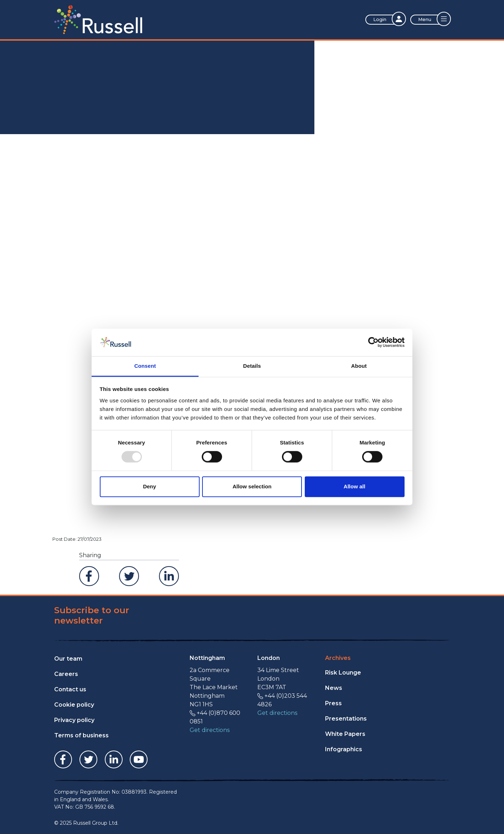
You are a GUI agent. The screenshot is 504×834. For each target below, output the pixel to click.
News (334, 688)
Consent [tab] (145, 366)
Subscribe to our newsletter (92, 615)
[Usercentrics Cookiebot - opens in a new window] (373, 342)
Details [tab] (252, 366)
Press (333, 703)
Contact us (70, 689)
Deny (150, 486)
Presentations (346, 719)
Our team (68, 659)
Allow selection (252, 486)
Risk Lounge (343, 673)
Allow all (354, 486)
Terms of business (81, 735)
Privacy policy (74, 720)
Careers (66, 674)
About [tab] (359, 366)
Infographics (344, 749)
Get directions (210, 730)
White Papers (345, 734)
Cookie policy (74, 705)
